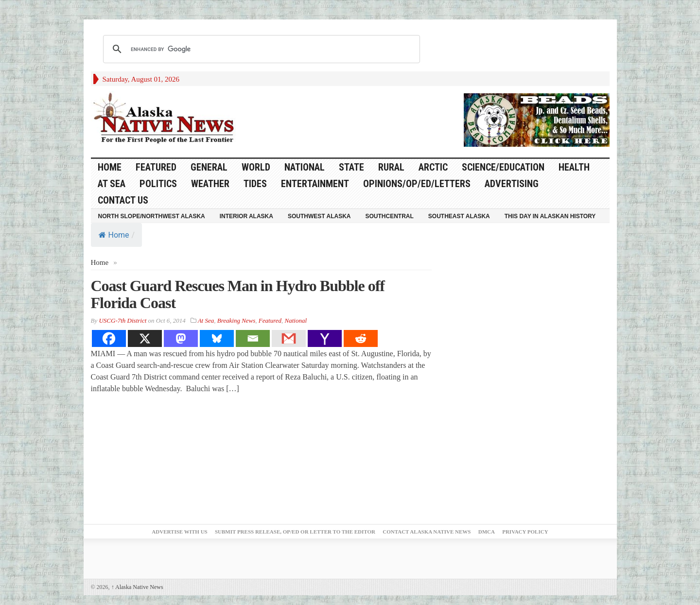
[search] (260, 49)
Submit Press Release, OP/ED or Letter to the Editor (295, 532)
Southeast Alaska (459, 216)
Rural (391, 167)
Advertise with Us (179, 532)
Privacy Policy (525, 532)
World (256, 167)
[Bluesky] (217, 338)
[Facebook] (109, 338)
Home (114, 235)
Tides (255, 184)
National (305, 167)
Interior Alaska (246, 216)
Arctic (433, 167)
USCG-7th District (122, 320)
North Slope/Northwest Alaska (152, 216)
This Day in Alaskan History (550, 216)
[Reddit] (361, 338)
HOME (110, 167)
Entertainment (315, 184)
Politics (158, 184)
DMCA (487, 532)
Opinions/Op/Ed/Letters (417, 184)
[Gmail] (289, 338)
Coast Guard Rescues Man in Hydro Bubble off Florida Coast (238, 294)
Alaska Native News (137, 587)
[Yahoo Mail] (325, 338)
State (351, 167)
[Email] (253, 338)
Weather (210, 184)
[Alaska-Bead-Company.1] (537, 119)
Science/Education (503, 167)
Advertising (512, 184)
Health (574, 167)
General (209, 167)
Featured (156, 167)
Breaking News (236, 320)
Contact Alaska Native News (427, 532)
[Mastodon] (181, 338)
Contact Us (123, 200)
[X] (145, 338)
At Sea (112, 184)
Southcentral (390, 216)
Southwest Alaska (319, 216)
